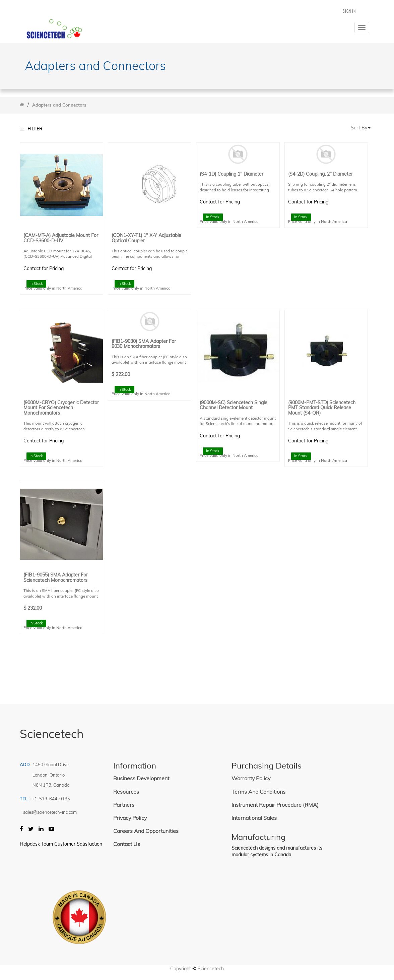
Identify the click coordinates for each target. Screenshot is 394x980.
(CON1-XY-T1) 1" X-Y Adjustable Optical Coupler (146, 238)
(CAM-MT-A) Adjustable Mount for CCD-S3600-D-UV (61, 238)
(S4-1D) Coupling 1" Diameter (232, 174)
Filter (31, 129)
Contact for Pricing (44, 268)
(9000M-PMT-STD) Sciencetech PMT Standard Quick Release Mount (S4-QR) (322, 408)
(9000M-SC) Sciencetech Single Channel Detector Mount (234, 405)
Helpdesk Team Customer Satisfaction (61, 844)
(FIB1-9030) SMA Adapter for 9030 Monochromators (144, 344)
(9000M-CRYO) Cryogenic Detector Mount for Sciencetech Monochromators (61, 408)
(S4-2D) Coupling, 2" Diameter (320, 174)
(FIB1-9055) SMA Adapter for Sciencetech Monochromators (56, 578)
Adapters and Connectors (59, 105)
